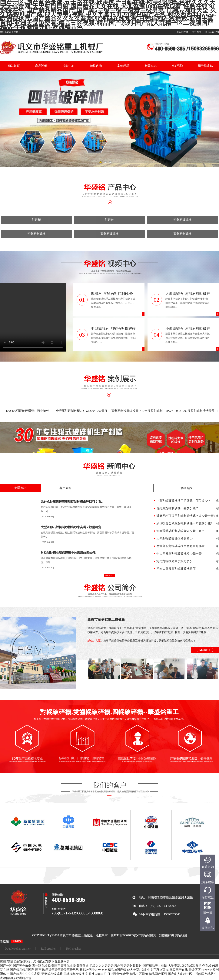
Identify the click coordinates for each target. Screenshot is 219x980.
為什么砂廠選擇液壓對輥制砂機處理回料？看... (72, 502)
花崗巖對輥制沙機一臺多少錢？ (178, 508)
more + (109, 575)
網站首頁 (14, 66)
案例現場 (123, 66)
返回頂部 (208, 928)
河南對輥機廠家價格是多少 (174, 561)
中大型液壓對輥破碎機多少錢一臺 (179, 554)
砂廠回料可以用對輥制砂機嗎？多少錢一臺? (186, 516)
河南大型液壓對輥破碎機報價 (176, 569)
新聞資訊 (151, 66)
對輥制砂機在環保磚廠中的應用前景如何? (69, 553)
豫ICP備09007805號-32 (126, 935)
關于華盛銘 (205, 66)
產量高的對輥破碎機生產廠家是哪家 (181, 546)
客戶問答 (178, 66)
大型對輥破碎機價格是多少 (174, 538)
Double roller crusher (18, 949)
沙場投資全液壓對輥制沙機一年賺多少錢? (184, 523)
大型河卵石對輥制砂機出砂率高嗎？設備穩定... (72, 527)
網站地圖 (181, 935)
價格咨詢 (96, 66)
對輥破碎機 (167, 935)
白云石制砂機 (212, 32)
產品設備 (41, 66)
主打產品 (197, 32)
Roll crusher (48, 949)
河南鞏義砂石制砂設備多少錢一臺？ (181, 531)
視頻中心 (68, 66)
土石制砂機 (182, 32)
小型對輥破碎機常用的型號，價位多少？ (184, 501)
